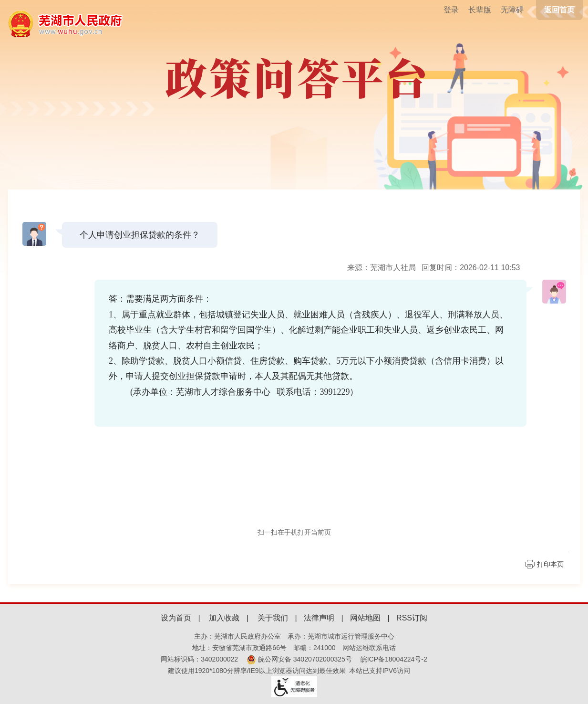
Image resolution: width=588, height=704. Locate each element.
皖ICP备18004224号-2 (394, 659)
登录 (451, 10)
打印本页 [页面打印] (550, 564)
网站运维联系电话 (369, 648)
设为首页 (176, 618)
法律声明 (319, 618)
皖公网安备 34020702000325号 (299, 659)
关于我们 (273, 618)
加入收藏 (224, 618)
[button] (480, 10)
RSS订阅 (412, 618)
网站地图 (365, 618)
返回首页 (559, 10)
